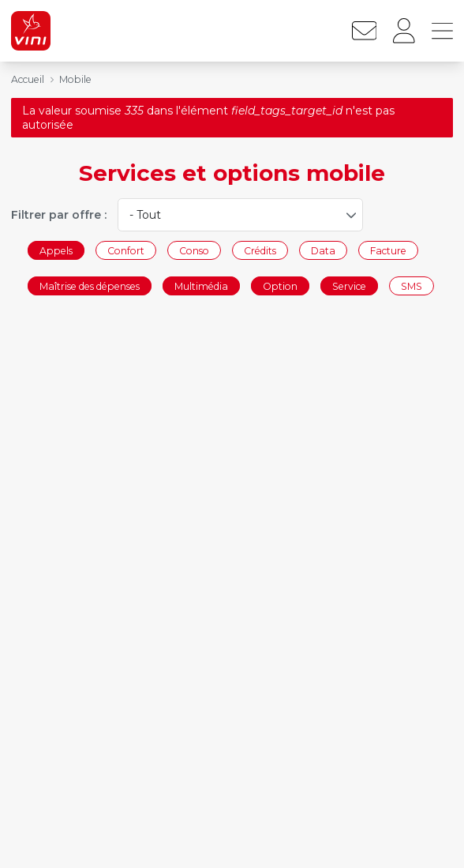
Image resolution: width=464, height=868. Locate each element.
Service (349, 286)
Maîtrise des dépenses (90, 286)
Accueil (28, 79)
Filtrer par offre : (59, 215)
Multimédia (201, 286)
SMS (412, 286)
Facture (388, 250)
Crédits (260, 250)
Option (280, 286)
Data (323, 250)
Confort (126, 250)
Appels (56, 250)
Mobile (75, 79)
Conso (194, 250)
